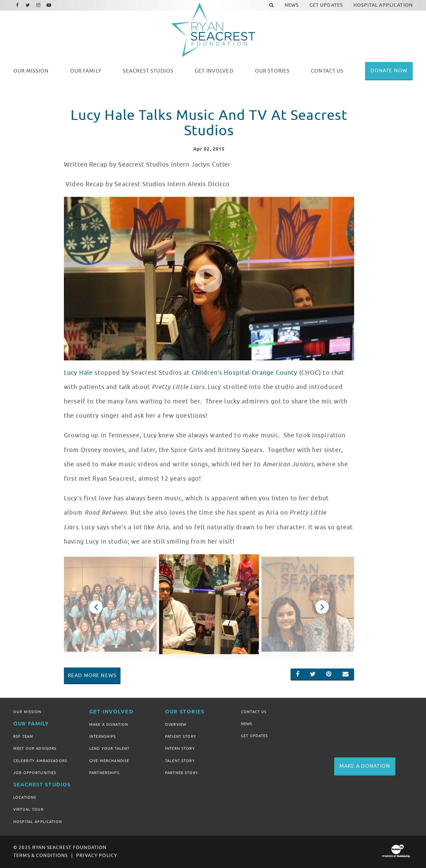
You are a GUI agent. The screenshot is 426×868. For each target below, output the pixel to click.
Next (322, 607)
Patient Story (181, 736)
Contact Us (254, 712)
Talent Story (180, 761)
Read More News (92, 675)
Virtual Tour (28, 809)
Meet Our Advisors (35, 748)
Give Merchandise (109, 761)
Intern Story (180, 748)
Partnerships (104, 773)
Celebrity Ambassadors (40, 761)
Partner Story (182, 773)
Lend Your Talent (109, 748)
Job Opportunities (35, 773)
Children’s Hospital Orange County (245, 373)
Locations (25, 797)
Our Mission (27, 712)
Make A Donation (109, 724)
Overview (176, 724)
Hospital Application (38, 822)
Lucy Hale (78, 373)
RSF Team (23, 736)
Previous (96, 607)
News (247, 724)
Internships (103, 736)
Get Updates (255, 736)
